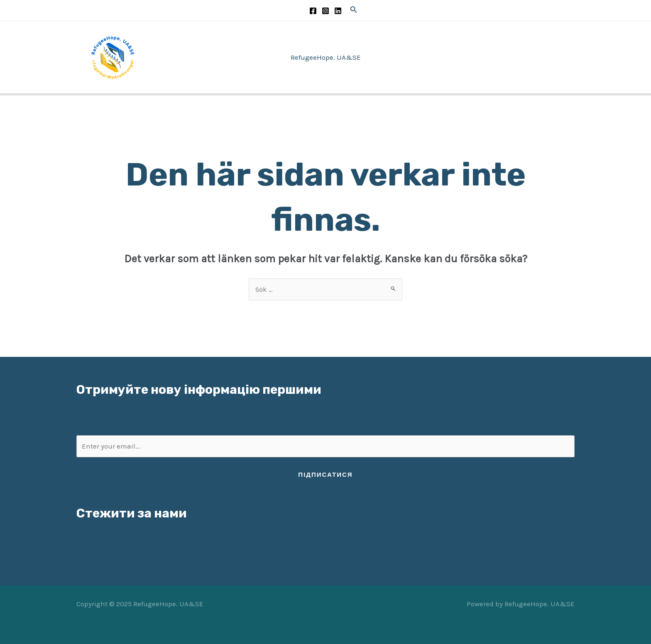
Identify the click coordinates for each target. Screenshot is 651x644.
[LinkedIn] (338, 11)
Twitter (87, 563)
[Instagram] (325, 11)
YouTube (90, 552)
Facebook (92, 541)
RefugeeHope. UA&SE (326, 57)
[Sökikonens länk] (354, 10)
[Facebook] (313, 11)
